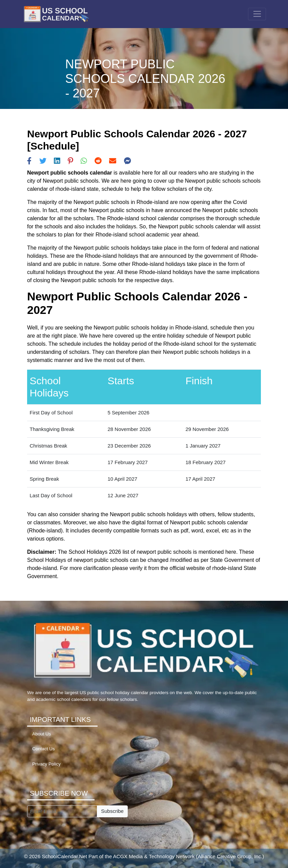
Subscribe (112, 811)
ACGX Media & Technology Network (154, 856)
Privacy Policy (46, 764)
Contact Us (44, 749)
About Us (42, 734)
